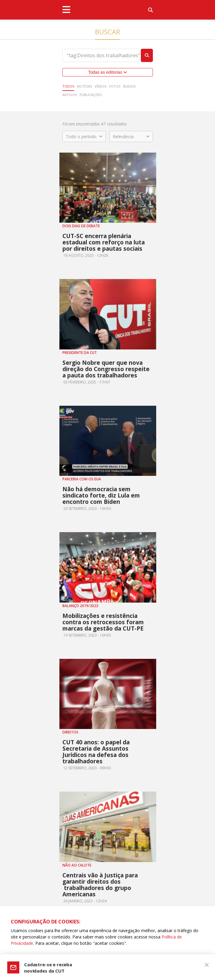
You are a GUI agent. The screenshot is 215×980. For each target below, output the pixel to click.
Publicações (91, 95)
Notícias (84, 86)
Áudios (129, 86)
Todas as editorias (107, 72)
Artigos (70, 95)
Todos (68, 86)
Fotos (115, 86)
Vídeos (101, 86)
